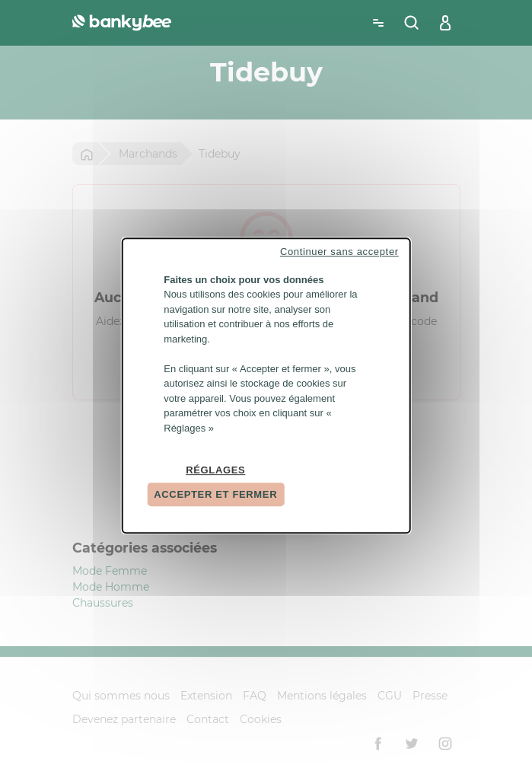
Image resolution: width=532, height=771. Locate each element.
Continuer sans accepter (339, 252)
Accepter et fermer (215, 494)
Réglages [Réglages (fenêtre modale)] (215, 470)
